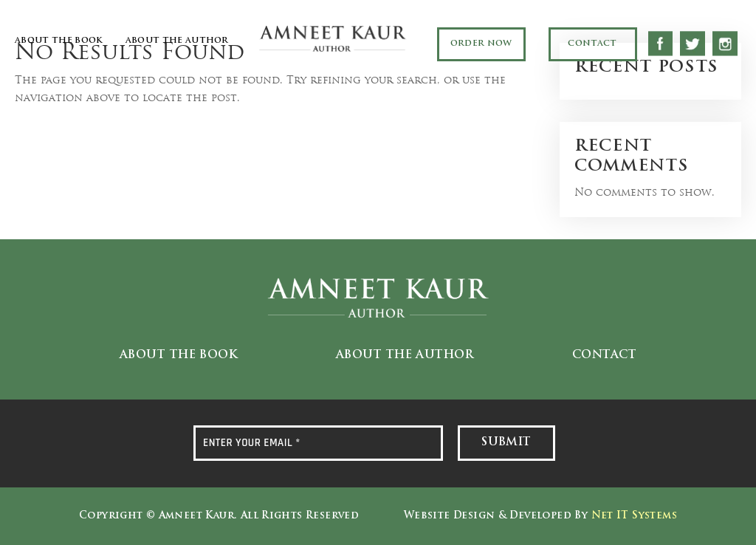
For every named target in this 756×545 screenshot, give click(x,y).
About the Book (59, 41)
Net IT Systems (634, 516)
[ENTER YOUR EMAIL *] (318, 443)
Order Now (481, 44)
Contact (592, 44)
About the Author (177, 41)
